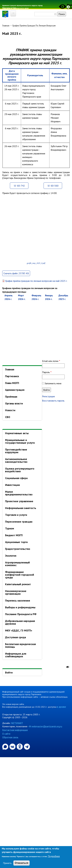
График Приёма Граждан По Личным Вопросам (34, 26)
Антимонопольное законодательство (16, 460)
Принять (7, 863)
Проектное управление (19, 501)
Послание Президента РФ (21, 614)
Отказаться (21, 863)
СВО (8, 417)
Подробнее (54, 856)
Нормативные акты (17, 433)
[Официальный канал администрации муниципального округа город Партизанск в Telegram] (27, 746)
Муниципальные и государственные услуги (20, 441)
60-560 (55, 186)
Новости (10, 410)
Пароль (46, 372)
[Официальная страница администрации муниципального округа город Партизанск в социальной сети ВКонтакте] (13, 746)
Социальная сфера (16, 478)
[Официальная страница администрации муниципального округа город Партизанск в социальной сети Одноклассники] (20, 746)
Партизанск (12, 376)
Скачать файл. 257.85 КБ (16, 273)
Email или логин (50, 361)
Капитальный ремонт (18, 584)
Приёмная (11, 397)
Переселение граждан (19, 522)
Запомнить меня (53, 383)
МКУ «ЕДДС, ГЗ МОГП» (19, 630)
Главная (6, 26)
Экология (11, 556)
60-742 (21, 186)
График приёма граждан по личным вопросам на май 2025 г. (36, 281)
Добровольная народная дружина (20, 622)
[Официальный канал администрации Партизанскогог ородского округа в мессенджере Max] (6, 746)
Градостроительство (18, 549)
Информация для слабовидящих (16, 655)
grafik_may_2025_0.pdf (36, 263)
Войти (9, 672)
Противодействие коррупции (16, 451)
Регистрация (48, 396)
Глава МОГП (12, 383)
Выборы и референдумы (20, 607)
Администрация (15, 390)
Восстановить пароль (53, 401)
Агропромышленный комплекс (17, 564)
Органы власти (14, 403)
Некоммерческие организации (16, 592)
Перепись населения (18, 601)
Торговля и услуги (16, 515)
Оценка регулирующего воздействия (20, 470)
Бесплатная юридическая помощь (20, 645)
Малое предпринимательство (19, 493)
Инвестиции (12, 485)
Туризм (10, 528)
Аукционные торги (16, 542)
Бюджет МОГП (14, 535)
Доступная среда (15, 637)
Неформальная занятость (21, 508)
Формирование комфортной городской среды (20, 575)
